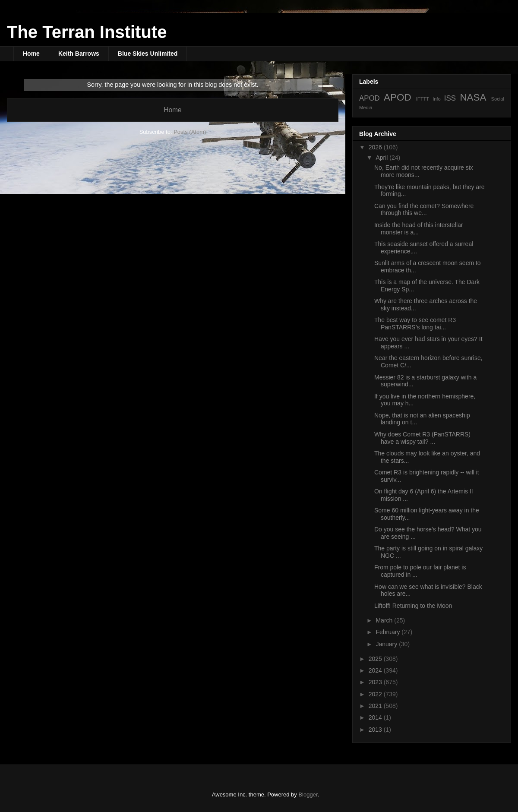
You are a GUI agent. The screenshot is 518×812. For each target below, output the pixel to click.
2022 (376, 694)
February (388, 632)
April (382, 158)
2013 (376, 730)
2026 (376, 147)
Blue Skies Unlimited (148, 54)
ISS (450, 98)
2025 (376, 659)
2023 (376, 682)
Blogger (308, 795)
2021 (376, 706)
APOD (370, 98)
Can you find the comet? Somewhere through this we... (424, 210)
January (387, 644)
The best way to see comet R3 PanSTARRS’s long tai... (415, 324)
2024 (376, 670)
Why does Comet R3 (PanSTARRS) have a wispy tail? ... (422, 438)
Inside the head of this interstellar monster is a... (419, 229)
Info (437, 99)
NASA (473, 97)
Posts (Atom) (190, 132)
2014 (376, 717)
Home (31, 54)
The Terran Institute (87, 32)
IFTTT (423, 99)
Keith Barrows (79, 54)
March (385, 620)
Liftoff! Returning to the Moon (413, 606)
